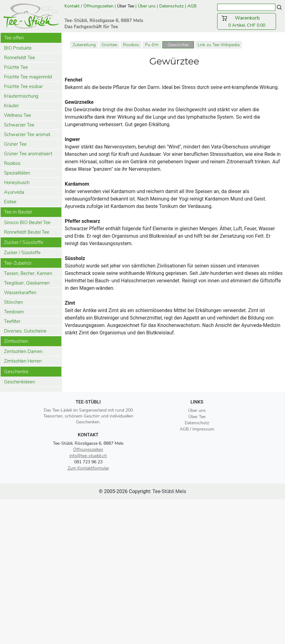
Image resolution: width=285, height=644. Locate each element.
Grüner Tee (15, 144)
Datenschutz (171, 6)
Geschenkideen (20, 382)
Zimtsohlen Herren (23, 361)
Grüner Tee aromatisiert (28, 154)
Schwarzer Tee (19, 125)
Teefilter (12, 321)
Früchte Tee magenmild (28, 77)
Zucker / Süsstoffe (22, 253)
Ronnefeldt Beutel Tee (27, 232)
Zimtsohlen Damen (23, 351)
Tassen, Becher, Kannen (28, 273)
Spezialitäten (17, 173)
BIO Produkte (18, 48)
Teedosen (14, 312)
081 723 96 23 (88, 462)
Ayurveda (14, 192)
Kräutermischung (21, 96)
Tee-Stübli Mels (169, 491)
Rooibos (12, 163)
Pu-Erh (152, 45)
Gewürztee (178, 45)
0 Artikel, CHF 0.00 (247, 21)
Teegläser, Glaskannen (27, 283)
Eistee (10, 202)
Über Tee (126, 6)
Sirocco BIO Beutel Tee (27, 223)
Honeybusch (17, 183)
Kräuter (11, 106)
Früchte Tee (16, 67)
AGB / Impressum (197, 429)
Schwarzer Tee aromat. (28, 135)
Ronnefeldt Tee (20, 58)
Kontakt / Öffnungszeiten (89, 6)
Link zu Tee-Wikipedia (219, 45)
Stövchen (13, 302)
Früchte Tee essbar (23, 86)
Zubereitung (84, 45)
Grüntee (109, 45)
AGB (193, 6)
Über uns (147, 6)
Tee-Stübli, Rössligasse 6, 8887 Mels (88, 443)
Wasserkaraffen (20, 293)
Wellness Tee (18, 115)
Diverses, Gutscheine (25, 331)
